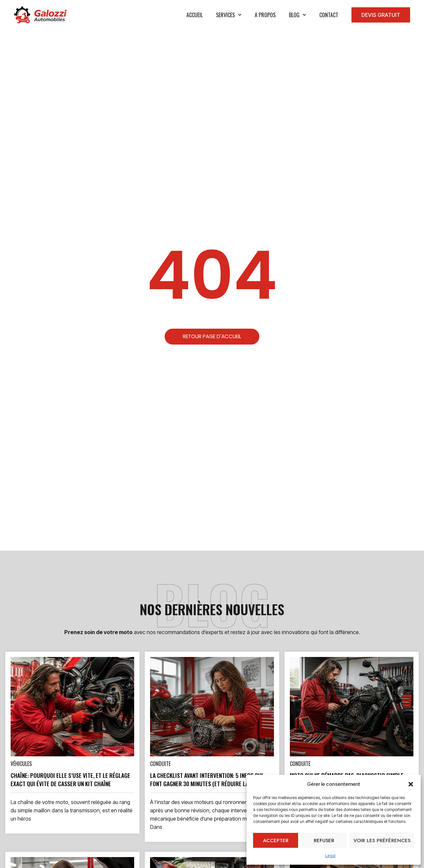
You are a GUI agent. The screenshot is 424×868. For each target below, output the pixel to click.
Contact (329, 15)
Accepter (276, 841)
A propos (265, 15)
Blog (297, 15)
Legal (330, 856)
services (229, 15)
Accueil (195, 15)
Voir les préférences (382, 841)
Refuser (324, 841)
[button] (411, 784)
